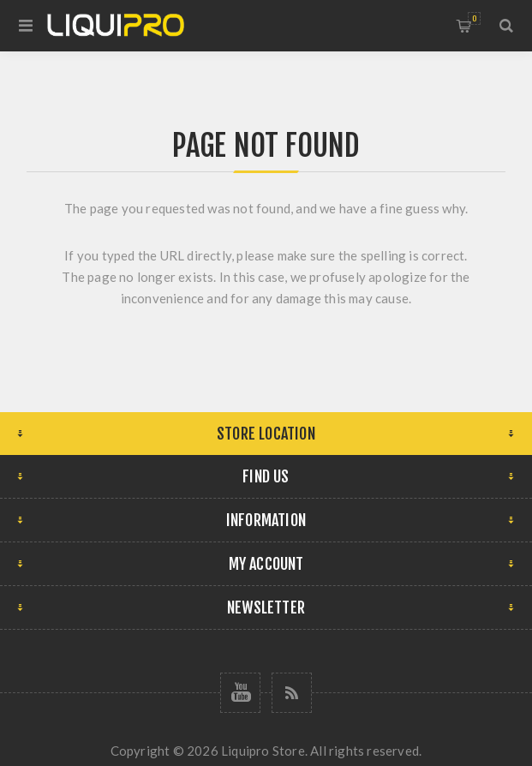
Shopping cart (474, 18)
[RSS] (292, 693)
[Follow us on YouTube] (240, 693)
